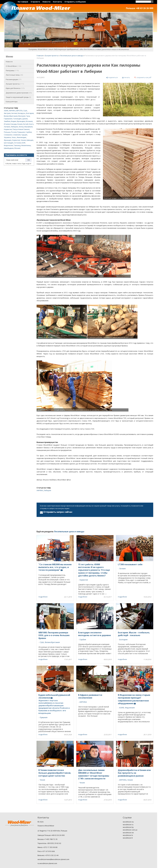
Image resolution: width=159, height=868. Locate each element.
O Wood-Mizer (14, 66)
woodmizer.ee (128, 833)
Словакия (8, 135)
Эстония (17, 143)
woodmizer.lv (128, 835)
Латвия (7, 127)
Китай (26, 124)
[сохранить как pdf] (143, 78)
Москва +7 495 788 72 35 (48, 839)
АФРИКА (12, 111)
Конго (31, 124)
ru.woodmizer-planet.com (47, 863)
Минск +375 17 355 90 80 (48, 847)
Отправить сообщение (75, 2)
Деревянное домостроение (19, 93)
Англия (14, 113)
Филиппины (26, 145)
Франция (8, 140)
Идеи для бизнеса (15, 88)
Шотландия (9, 143)
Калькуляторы (12, 102)
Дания (25, 119)
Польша (7, 132)
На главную (23, 2)
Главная (40, 56)
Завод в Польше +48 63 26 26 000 (51, 835)
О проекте (35, 2)
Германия (8, 119)
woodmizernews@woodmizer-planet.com (53, 859)
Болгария (30, 113)
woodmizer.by (128, 827)
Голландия (17, 119)
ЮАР (24, 143)
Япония (17, 148)
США (25, 111)
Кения (20, 124)
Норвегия (8, 129)
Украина (7, 137)
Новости (46, 2)
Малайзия (28, 127)
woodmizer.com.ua (130, 830)
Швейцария (9, 148)
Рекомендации (14, 79)
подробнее (43, 597)
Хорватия (16, 140)
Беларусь (21, 113)
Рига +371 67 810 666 (46, 851)
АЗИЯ (6, 111)
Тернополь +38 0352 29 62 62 (49, 843)
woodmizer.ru (128, 825)
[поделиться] (112, 78)
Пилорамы (12, 70)
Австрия (7, 113)
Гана (28, 116)
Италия (7, 124)
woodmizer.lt (128, 838)
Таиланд (17, 145)
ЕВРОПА (19, 111)
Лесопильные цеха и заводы (72, 56)
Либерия (14, 127)
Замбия (7, 121)
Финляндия (21, 137)
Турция (24, 135)
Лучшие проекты (15, 84)
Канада (14, 124)
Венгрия (22, 116)
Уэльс (14, 137)
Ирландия (21, 121)
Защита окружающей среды (18, 97)
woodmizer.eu (128, 822)
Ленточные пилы (14, 75)
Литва (21, 127)
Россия (14, 132)
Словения (17, 135)
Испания (29, 121)
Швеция (30, 140)
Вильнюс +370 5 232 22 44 (48, 855)
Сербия (29, 132)
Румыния (21, 132)
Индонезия (8, 145)
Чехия (23, 140)
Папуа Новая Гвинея (21, 129)
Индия (14, 121)
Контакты (57, 2)
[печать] (126, 78)
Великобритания (11, 116)
